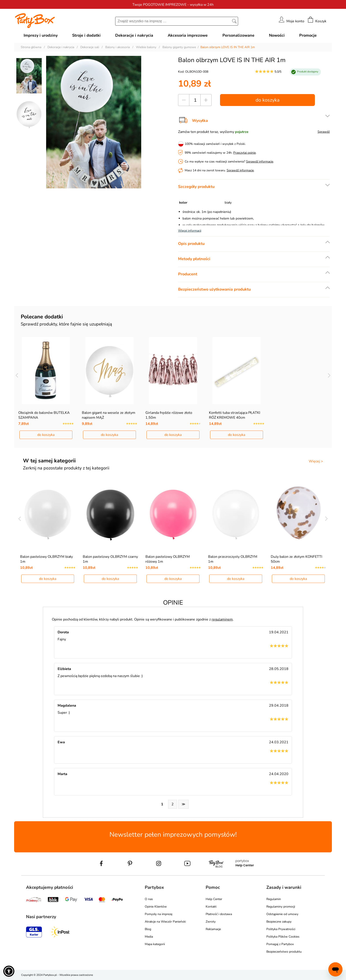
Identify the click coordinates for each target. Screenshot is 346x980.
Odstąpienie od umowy (282, 914)
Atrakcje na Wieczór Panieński (165, 922)
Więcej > (316, 461)
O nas (149, 899)
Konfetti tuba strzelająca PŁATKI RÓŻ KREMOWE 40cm (235, 415)
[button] (9, 971)
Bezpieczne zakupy (279, 922)
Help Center (214, 899)
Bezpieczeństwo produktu (284, 952)
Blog (148, 929)
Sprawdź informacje (260, 162)
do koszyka (268, 100)
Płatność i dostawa (219, 914)
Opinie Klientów (156, 907)
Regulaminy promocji (281, 907)
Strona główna (31, 47)
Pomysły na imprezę (159, 914)
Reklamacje (213, 929)
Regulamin (274, 899)
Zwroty (211, 922)
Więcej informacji (190, 231)
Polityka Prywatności (281, 929)
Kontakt (211, 907)
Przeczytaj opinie (244, 153)
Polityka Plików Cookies (283, 937)
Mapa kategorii (155, 944)
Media (149, 937)
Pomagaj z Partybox (280, 944)
